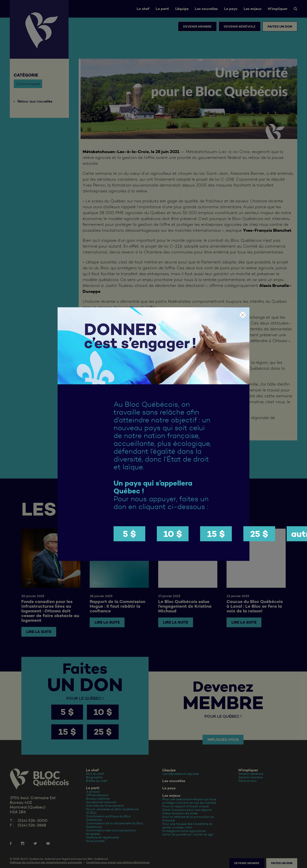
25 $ (259, 534)
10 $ (173, 534)
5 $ (129, 534)
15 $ (216, 534)
